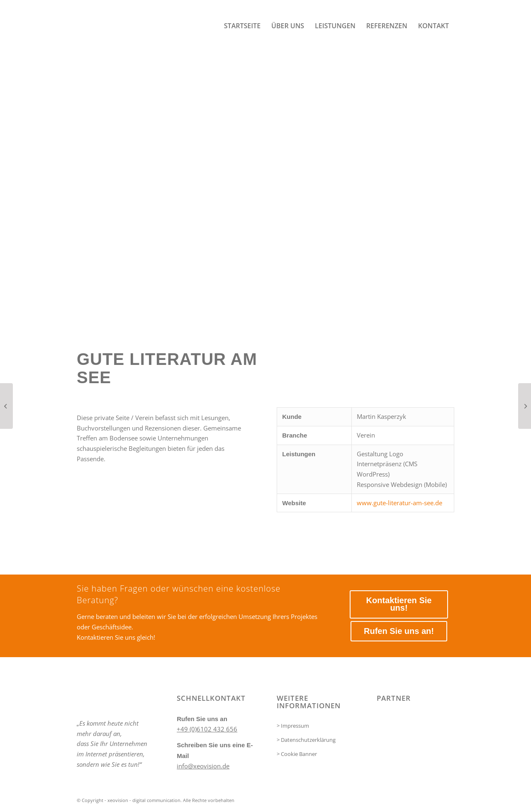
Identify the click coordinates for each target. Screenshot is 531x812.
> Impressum (293, 726)
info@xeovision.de (203, 766)
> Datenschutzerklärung (306, 740)
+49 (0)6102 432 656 (207, 729)
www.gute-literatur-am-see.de (399, 503)
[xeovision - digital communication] (139, 26)
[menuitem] (242, 26)
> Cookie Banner (297, 754)
